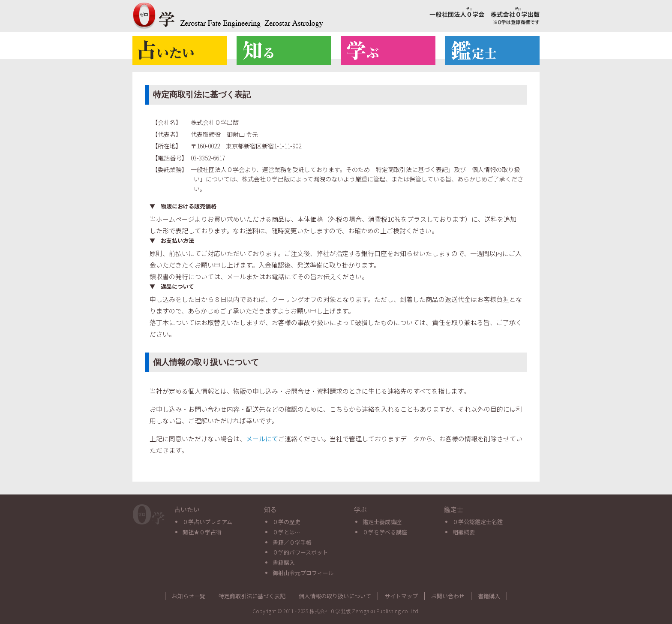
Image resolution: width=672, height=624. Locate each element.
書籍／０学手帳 (292, 542)
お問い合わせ (448, 596)
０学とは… (286, 532)
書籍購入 (284, 562)
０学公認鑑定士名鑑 (478, 522)
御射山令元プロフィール (303, 573)
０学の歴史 (286, 522)
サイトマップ (401, 596)
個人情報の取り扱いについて (335, 596)
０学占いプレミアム (207, 522)
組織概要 (464, 532)
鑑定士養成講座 (382, 522)
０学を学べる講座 (385, 532)
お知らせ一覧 (189, 596)
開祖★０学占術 (202, 532)
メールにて (262, 439)
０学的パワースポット (300, 552)
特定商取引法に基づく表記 (252, 596)
